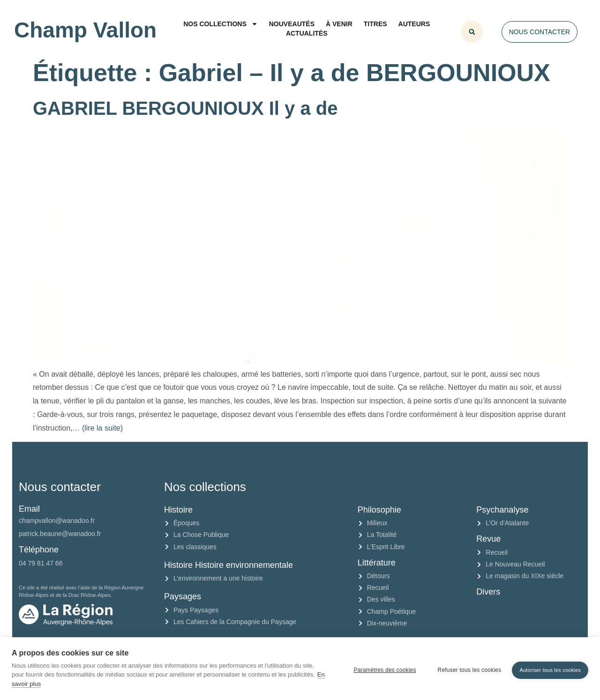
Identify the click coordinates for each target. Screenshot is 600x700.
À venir (339, 24)
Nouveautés (292, 24)
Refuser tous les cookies (466, 669)
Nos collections (221, 24)
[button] (472, 32)
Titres (375, 24)
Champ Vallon (85, 30)
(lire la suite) (102, 428)
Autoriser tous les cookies (550, 669)
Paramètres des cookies (382, 669)
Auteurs (414, 24)
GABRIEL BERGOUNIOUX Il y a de (185, 108)
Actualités (307, 33)
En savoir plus (60, 684)
